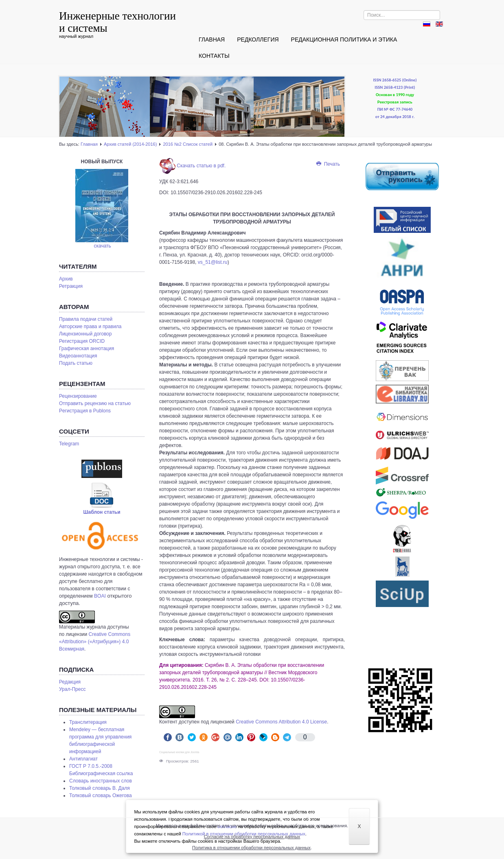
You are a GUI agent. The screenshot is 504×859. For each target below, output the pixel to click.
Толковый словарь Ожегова (101, 795)
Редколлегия (258, 39)
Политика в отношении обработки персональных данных (251, 848)
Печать (328, 164)
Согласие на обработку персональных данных (252, 837)
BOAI (100, 596)
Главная (212, 39)
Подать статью (76, 363)
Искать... (364, 10)
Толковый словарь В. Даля (100, 788)
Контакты (214, 56)
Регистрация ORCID (82, 341)
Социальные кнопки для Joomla (179, 752)
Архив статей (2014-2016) (130, 144)
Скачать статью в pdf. (192, 166)
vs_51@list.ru (213, 262)
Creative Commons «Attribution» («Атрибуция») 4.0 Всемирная (95, 642)
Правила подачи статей (86, 319)
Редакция (70, 682)
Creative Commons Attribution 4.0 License (281, 722)
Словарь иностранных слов (101, 781)
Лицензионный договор (85, 334)
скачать (103, 246)
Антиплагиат (83, 759)
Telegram (69, 444)
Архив (66, 279)
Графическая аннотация (87, 348)
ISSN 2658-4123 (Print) (395, 87)
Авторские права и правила (90, 327)
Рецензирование (78, 396)
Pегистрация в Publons (85, 411)
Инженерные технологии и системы (117, 22)
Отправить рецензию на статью (95, 403)
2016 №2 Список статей (188, 144)
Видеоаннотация (78, 356)
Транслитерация (88, 722)
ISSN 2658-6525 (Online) (395, 80)
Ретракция (71, 286)
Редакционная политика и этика (344, 39)
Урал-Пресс (72, 689)
